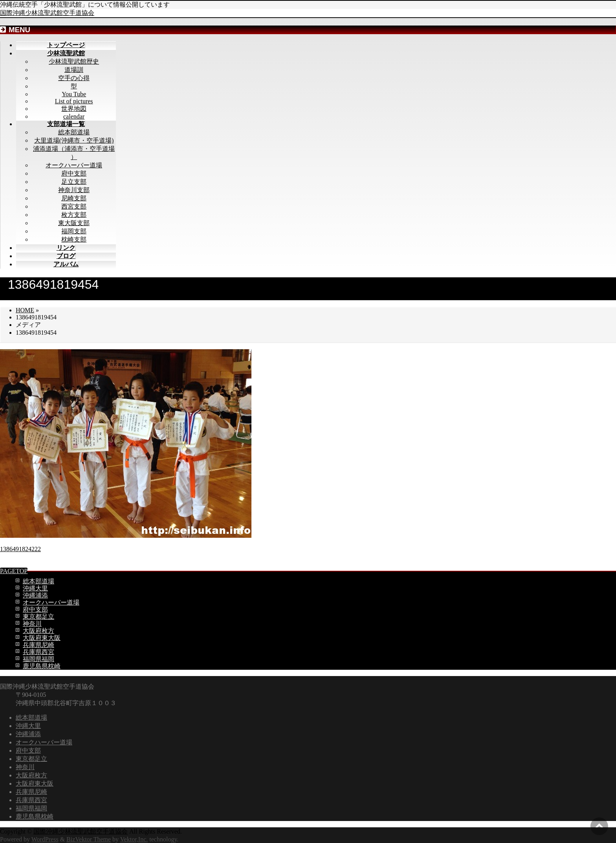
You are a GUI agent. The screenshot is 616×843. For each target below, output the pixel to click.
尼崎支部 (74, 198)
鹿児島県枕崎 (42, 666)
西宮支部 (74, 206)
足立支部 (74, 182)
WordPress (45, 839)
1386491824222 (20, 549)
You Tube (74, 94)
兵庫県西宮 (38, 652)
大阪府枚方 (38, 631)
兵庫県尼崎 (38, 645)
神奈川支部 (74, 190)
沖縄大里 (35, 588)
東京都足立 (38, 617)
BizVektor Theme (89, 839)
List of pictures (74, 101)
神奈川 (32, 624)
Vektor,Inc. (134, 839)
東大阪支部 (74, 223)
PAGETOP (14, 571)
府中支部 (74, 173)
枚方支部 (74, 215)
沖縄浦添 (35, 595)
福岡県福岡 (38, 659)
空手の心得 (74, 78)
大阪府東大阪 (42, 638)
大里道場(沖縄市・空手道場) (74, 140)
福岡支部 (74, 231)
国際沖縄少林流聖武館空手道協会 (47, 13)
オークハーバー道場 (74, 165)
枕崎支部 (74, 239)
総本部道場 (74, 132)
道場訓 (74, 70)
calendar (74, 116)
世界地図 (74, 109)
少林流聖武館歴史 (74, 61)
